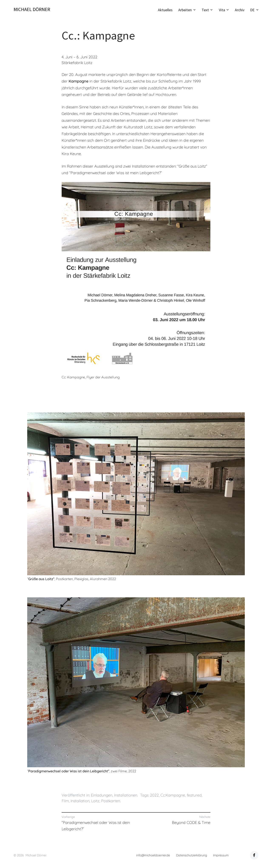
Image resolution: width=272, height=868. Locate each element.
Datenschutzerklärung (192, 855)
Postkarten (111, 801)
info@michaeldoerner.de (153, 855)
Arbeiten (185, 10)
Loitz (95, 801)
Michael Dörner (32, 9)
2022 (154, 795)
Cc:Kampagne (173, 795)
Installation (80, 801)
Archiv (240, 10)
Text (205, 10)
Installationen (126, 795)
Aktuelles (165, 10)
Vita (222, 10)
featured (194, 795)
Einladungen (102, 795)
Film (65, 801)
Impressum (221, 855)
